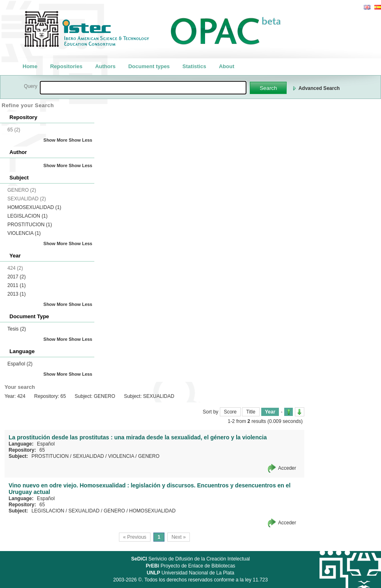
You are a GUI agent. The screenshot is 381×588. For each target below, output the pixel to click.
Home (30, 66)
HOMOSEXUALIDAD (34, 207)
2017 (17, 277)
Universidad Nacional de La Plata (190, 573)
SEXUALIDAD (88, 456)
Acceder (287, 468)
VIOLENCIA (24, 233)
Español (20, 364)
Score (230, 412)
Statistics (194, 66)
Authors (105, 66)
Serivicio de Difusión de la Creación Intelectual (191, 559)
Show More (56, 140)
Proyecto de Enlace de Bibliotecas (190, 566)
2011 (17, 285)
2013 (17, 294)
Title (251, 412)
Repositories (66, 66)
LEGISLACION (27, 216)
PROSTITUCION (30, 225)
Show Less (81, 140)
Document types (149, 66)
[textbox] (143, 88)
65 (42, 450)
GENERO (149, 456)
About (227, 66)
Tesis (17, 329)
